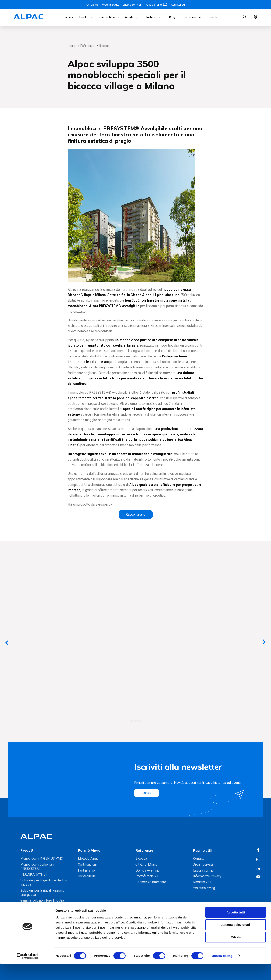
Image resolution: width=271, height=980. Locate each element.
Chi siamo (93, 5)
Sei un (67, 17)
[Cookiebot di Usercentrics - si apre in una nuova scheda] (27, 972)
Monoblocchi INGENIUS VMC (42, 859)
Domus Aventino (148, 870)
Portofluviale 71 (147, 876)
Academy (131, 17)
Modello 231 (202, 882)
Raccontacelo (136, 515)
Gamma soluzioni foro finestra (42, 901)
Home (72, 46)
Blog (172, 17)
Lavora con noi (132, 5)
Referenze (153, 17)
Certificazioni (87, 865)
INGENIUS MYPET (34, 875)
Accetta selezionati (236, 941)
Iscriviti (147, 793)
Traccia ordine (156, 5)
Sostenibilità (87, 876)
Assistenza (178, 5)
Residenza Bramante (151, 882)
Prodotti (85, 17)
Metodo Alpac (88, 859)
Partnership (86, 870)
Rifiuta (236, 953)
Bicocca (141, 859)
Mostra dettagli (223, 972)
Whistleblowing (204, 888)
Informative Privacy (207, 876)
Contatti (215, 17)
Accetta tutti (236, 928)
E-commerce (192, 17)
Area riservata (111, 5)
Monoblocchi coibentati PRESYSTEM (37, 867)
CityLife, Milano (147, 865)
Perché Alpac (108, 17)
